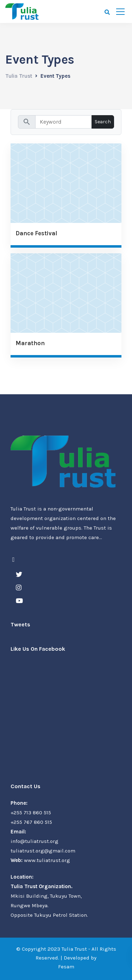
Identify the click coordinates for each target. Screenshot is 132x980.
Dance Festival (36, 233)
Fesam (66, 967)
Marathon (30, 343)
